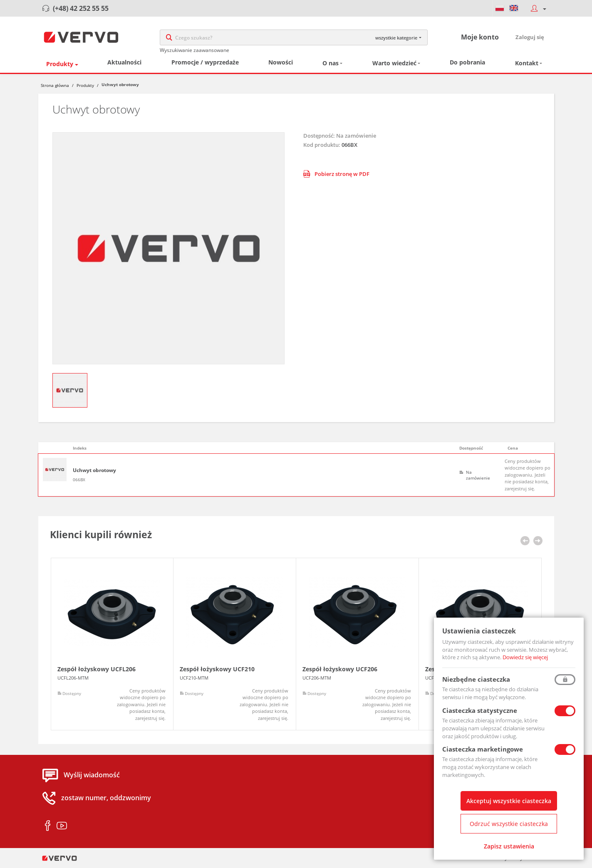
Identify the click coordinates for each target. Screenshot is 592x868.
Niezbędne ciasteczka (476, 679)
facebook (48, 827)
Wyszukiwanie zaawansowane (194, 51)
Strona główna (55, 87)
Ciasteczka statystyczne (480, 710)
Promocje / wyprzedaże (205, 64)
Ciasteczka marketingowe (483, 749)
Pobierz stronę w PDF (336, 175)
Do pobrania (467, 64)
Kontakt (527, 65)
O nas (331, 65)
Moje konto (480, 38)
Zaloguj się (530, 38)
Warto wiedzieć (394, 65)
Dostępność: (319, 137)
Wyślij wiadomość (92, 777)
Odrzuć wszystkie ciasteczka (509, 824)
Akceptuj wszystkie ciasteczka (509, 801)
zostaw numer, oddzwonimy (106, 799)
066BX (79, 481)
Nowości (281, 64)
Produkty (60, 65)
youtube (62, 827)
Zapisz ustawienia (509, 846)
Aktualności (124, 64)
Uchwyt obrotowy (94, 472)
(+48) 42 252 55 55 (81, 8)
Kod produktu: (322, 146)
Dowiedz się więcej (525, 657)
